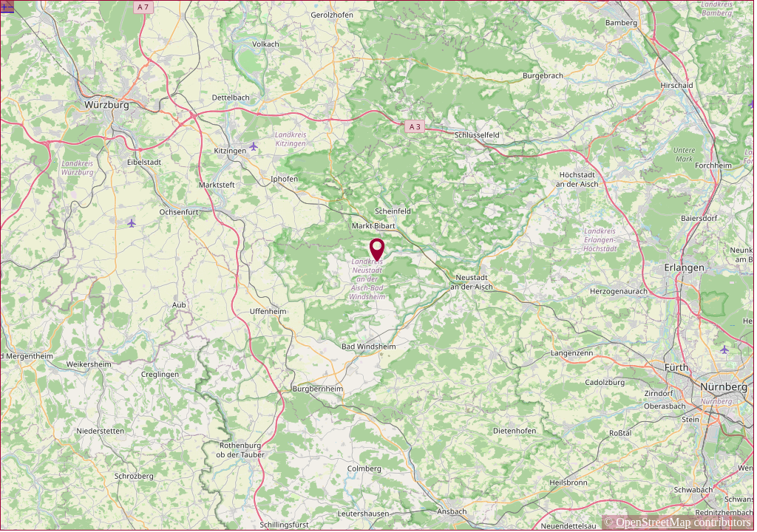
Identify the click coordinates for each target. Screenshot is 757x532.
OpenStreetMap (653, 522)
